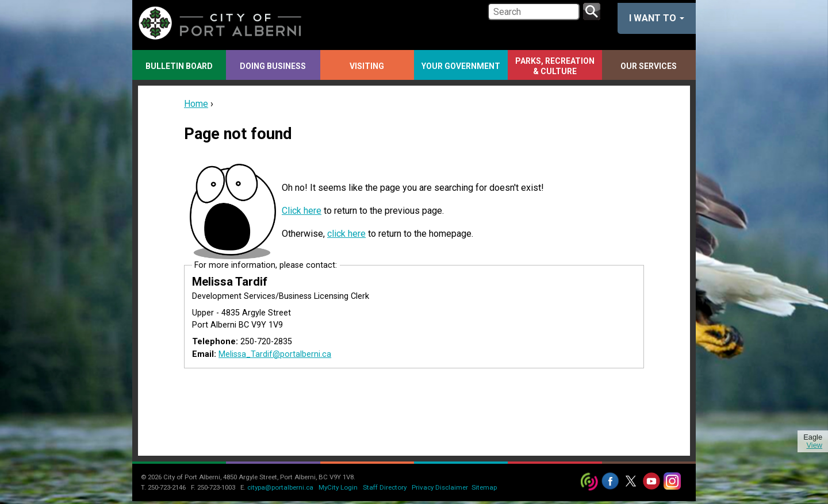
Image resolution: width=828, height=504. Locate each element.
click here (346, 234)
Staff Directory (385, 487)
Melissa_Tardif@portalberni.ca (275, 354)
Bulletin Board (179, 66)
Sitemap (484, 487)
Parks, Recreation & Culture (555, 66)
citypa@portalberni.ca (280, 487)
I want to (657, 18)
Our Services (649, 66)
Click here (302, 211)
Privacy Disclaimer (440, 487)
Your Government (461, 66)
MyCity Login (338, 487)
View (814, 445)
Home (196, 104)
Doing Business (273, 66)
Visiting (367, 66)
